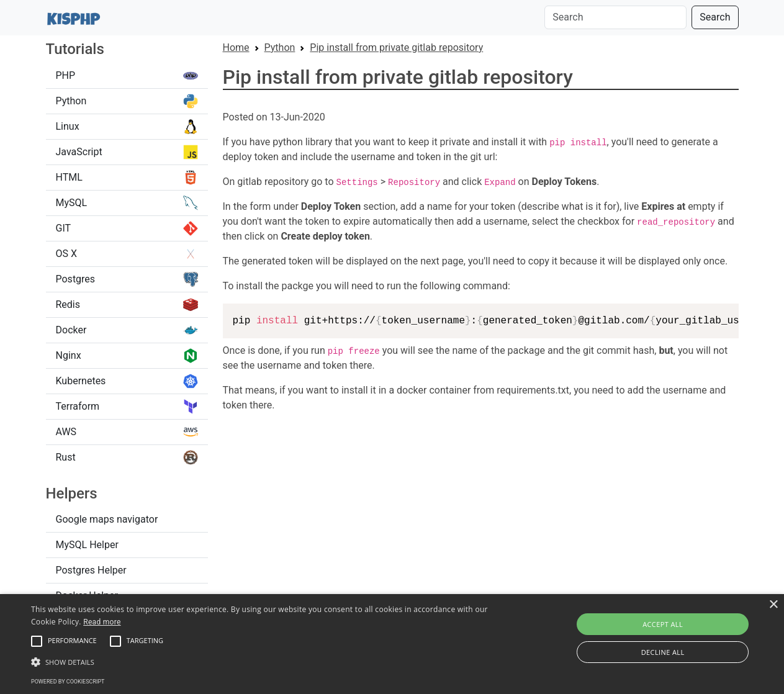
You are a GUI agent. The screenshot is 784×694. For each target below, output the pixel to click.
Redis (127, 305)
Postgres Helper (91, 570)
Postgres (127, 279)
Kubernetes (127, 381)
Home (236, 47)
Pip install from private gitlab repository (396, 47)
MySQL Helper (87, 545)
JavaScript (127, 152)
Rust (127, 457)
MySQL (127, 203)
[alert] (392, 644)
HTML (127, 178)
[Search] (615, 17)
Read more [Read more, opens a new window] (102, 622)
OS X (127, 254)
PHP (127, 76)
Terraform (127, 407)
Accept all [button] (663, 624)
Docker (127, 330)
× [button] (773, 605)
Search (715, 17)
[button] (37, 641)
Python (127, 101)
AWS (127, 432)
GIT (127, 228)
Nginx (127, 356)
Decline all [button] (663, 652)
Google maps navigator (107, 519)
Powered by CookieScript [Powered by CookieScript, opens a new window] (68, 682)
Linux (127, 127)
